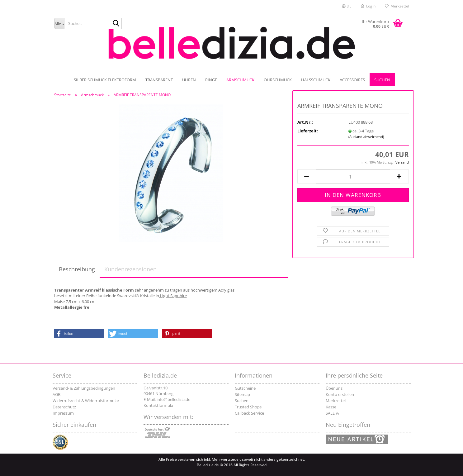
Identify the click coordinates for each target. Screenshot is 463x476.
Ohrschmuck (278, 80)
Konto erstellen (340, 394)
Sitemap (242, 394)
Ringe (211, 80)
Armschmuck (240, 80)
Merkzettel (397, 6)
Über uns (334, 388)
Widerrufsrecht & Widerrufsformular (86, 401)
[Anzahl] (353, 176)
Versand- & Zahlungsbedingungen (84, 388)
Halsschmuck (316, 80)
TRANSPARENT (159, 80)
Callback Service (249, 413)
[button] (347, 6)
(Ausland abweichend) (366, 137)
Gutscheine (245, 388)
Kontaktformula (158, 405)
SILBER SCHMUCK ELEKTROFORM (105, 80)
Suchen (382, 80)
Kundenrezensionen (130, 269)
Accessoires (352, 80)
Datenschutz (64, 407)
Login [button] (368, 6)
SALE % (332, 413)
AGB (57, 394)
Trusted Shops (248, 407)
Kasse (331, 407)
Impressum (63, 413)
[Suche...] (59, 23)
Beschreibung (77, 269)
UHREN (189, 80)
